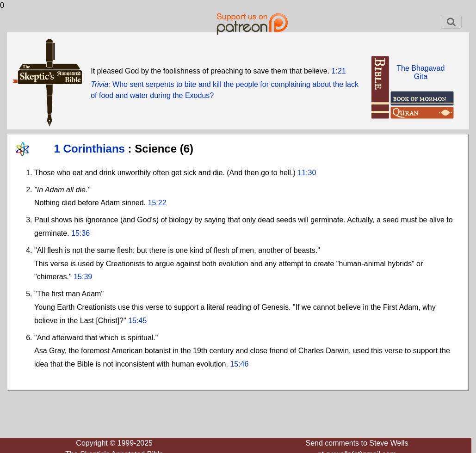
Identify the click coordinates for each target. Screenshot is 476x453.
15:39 (83, 277)
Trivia (99, 84)
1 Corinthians (91, 149)
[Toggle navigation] (451, 22)
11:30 (307, 173)
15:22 (157, 203)
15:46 (239, 364)
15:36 (80, 233)
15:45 (137, 321)
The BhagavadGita (420, 72)
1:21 (339, 71)
